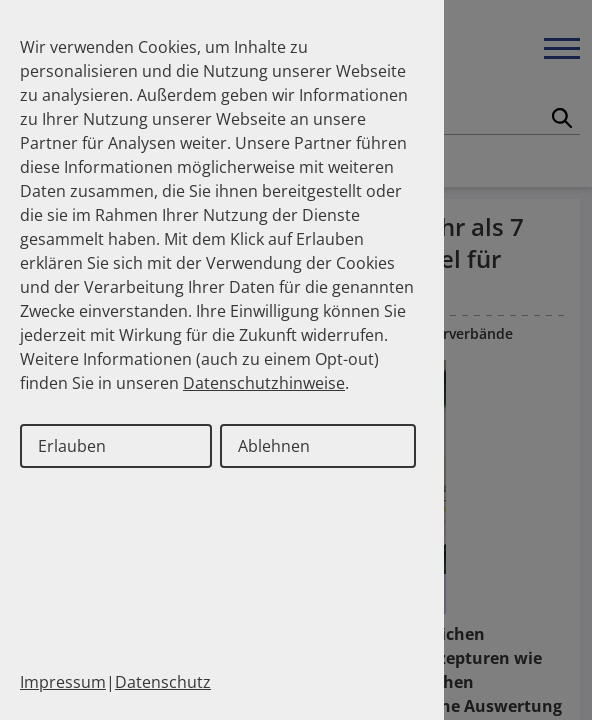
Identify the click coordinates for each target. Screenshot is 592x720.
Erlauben (72, 446)
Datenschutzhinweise (264, 383)
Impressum (63, 682)
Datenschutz (163, 682)
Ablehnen (274, 446)
